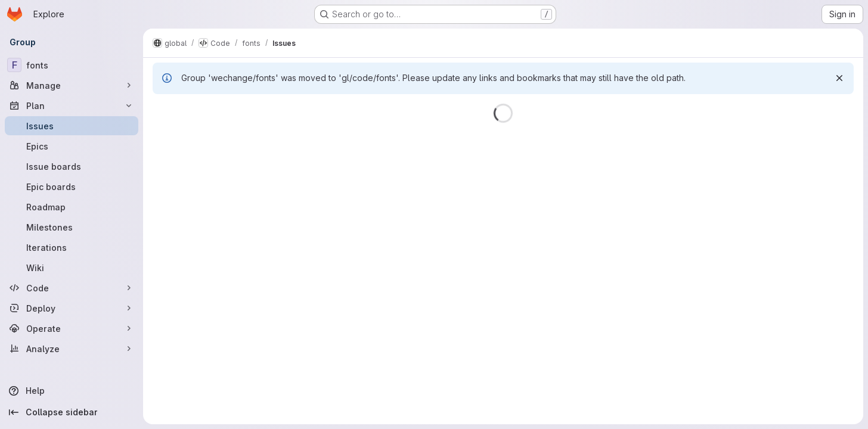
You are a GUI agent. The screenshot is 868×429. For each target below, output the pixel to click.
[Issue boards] (72, 166)
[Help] (72, 391)
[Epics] (72, 146)
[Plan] (72, 105)
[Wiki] (72, 268)
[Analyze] (72, 349)
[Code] (72, 288)
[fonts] (72, 65)
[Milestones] (72, 227)
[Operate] (72, 328)
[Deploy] (72, 308)
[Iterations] (72, 247)
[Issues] (72, 126)
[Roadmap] (72, 207)
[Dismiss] (839, 78)
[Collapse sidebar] (72, 412)
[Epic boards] (72, 186)
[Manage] (72, 85)
